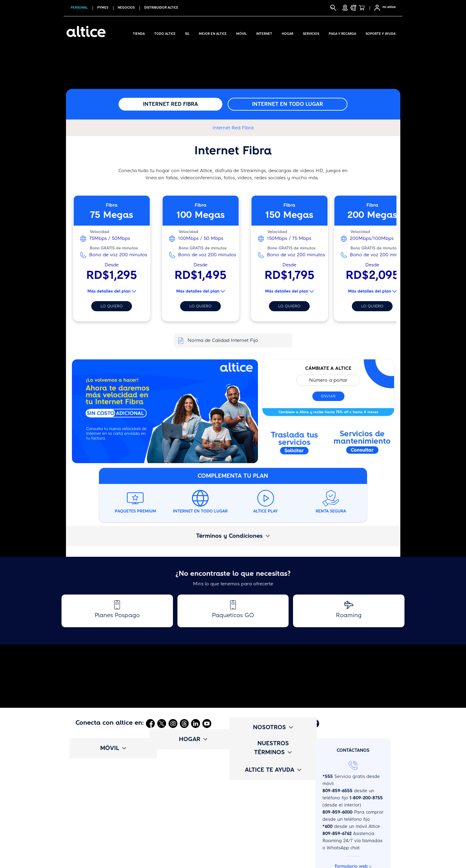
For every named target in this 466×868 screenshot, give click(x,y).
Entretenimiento (172, 806)
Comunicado (249, 764)
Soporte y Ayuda (381, 33)
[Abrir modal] (362, 444)
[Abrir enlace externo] (165, 413)
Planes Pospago (93, 774)
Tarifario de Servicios (258, 816)
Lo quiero (112, 306)
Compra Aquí (89, 754)
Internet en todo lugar (288, 104)
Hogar (288, 33)
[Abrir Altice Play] (315, 723)
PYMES (103, 8)
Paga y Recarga (342, 33)
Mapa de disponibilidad (181, 837)
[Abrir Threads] (184, 723)
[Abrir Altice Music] (303, 723)
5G (187, 33)
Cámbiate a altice (95, 837)
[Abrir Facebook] (150, 723)
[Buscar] (333, 8)
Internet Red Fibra (170, 104)
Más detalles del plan (112, 291)
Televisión (166, 774)
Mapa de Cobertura (97, 847)
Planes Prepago (93, 785)
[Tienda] (363, 8)
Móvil (241, 33)
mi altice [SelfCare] (389, 7)
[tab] (233, 536)
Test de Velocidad (175, 847)
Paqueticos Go (91, 795)
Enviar (328, 396)
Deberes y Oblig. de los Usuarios (271, 837)
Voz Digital (167, 795)
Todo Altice (165, 33)
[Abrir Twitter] (162, 723)
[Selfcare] (375, 8)
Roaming (85, 806)
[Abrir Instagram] (173, 723)
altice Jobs (247, 774)
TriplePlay (166, 754)
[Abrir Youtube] (207, 723)
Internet (264, 33)
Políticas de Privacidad (260, 847)
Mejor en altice (213, 33)
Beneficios (86, 826)
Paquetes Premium (176, 785)
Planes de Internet (175, 764)
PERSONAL (79, 8)
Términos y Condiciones (233, 536)
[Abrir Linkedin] (196, 723)
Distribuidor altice (161, 8)
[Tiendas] (345, 8)
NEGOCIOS (126, 8)
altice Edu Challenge (258, 785)
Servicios (311, 33)
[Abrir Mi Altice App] (290, 723)
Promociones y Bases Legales (267, 826)
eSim (81, 816)
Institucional (248, 754)
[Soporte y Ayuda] (353, 8)
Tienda (139, 33)
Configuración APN (96, 858)
